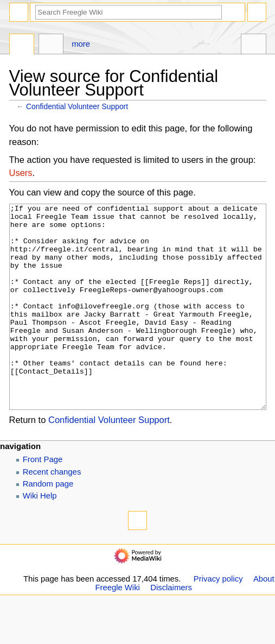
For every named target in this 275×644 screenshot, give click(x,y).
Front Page (43, 500)
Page (22, 45)
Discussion (51, 45)
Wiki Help (40, 536)
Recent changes (52, 513)
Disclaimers (171, 628)
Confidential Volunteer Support (77, 106)
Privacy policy (218, 620)
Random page (48, 525)
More (81, 44)
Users (21, 173)
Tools (254, 45)
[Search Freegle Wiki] (129, 12)
